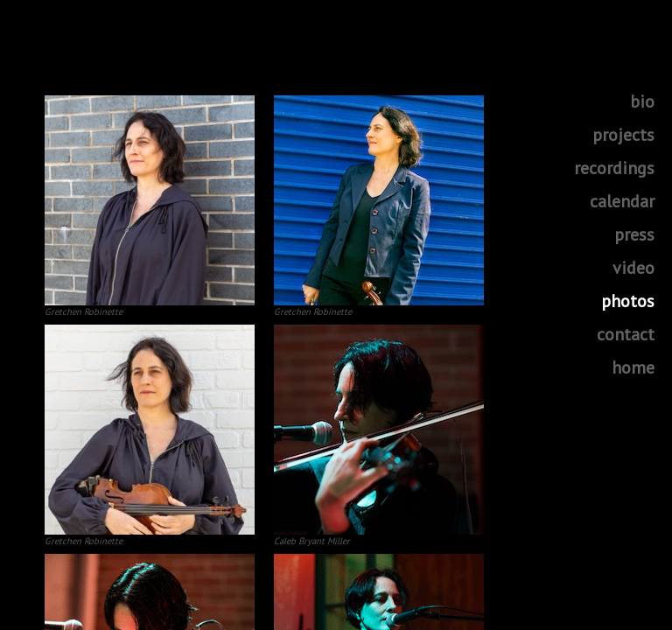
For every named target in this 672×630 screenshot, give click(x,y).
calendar (622, 201)
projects (623, 135)
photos (628, 301)
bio (642, 101)
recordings (614, 168)
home (633, 367)
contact (626, 334)
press (634, 234)
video (633, 268)
